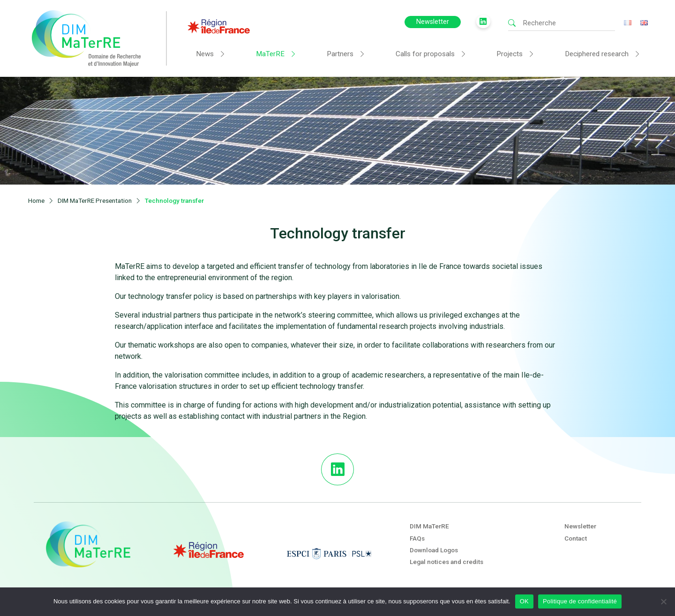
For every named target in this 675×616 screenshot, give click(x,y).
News (205, 54)
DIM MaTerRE (429, 526)
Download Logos (434, 550)
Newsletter (433, 22)
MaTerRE (270, 54)
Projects (510, 54)
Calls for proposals (425, 54)
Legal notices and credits (446, 562)
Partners (340, 54)
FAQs (417, 538)
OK (524, 601)
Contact (576, 538)
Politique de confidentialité (580, 601)
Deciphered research (597, 54)
